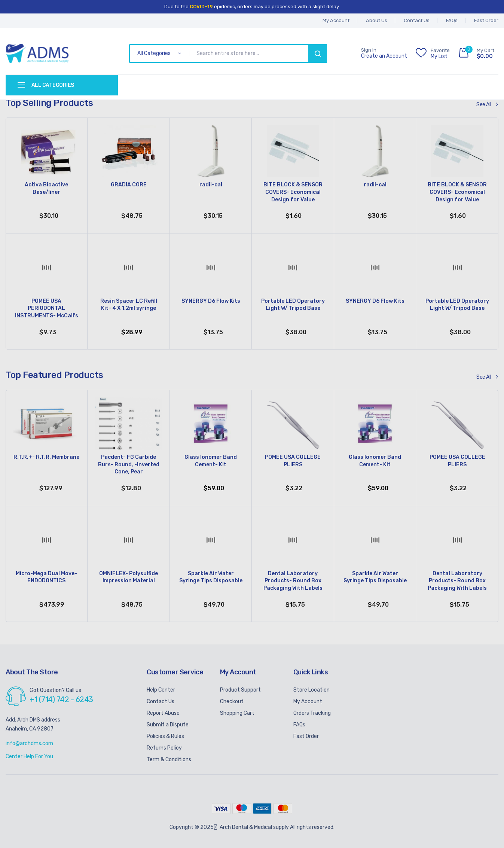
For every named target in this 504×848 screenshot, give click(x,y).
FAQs (452, 20)
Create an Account (384, 56)
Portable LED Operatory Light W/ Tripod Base (293, 305)
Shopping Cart (237, 713)
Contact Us (417, 20)
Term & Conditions (169, 759)
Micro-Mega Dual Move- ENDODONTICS (46, 577)
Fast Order (486, 20)
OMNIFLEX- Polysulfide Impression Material (129, 577)
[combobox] (250, 54)
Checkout (232, 701)
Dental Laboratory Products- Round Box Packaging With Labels (293, 581)
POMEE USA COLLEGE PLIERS (293, 461)
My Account (308, 701)
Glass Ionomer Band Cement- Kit (211, 461)
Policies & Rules (165, 736)
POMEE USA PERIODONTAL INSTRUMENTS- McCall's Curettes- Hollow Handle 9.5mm (47, 309)
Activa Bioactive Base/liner (46, 188)
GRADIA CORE (129, 185)
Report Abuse (163, 713)
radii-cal (211, 185)
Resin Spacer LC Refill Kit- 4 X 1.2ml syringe (129, 305)
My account (336, 20)
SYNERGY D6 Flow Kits (211, 301)
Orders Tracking (312, 713)
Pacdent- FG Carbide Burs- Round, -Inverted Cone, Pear (129, 464)
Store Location (311, 690)
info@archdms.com (29, 743)
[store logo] (37, 54)
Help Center (161, 690)
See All (484, 105)
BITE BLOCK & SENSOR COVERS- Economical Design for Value (293, 192)
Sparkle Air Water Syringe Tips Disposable (211, 577)
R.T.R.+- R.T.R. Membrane (46, 457)
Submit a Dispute (168, 725)
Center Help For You (29, 757)
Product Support (240, 690)
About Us (377, 20)
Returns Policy (164, 748)
